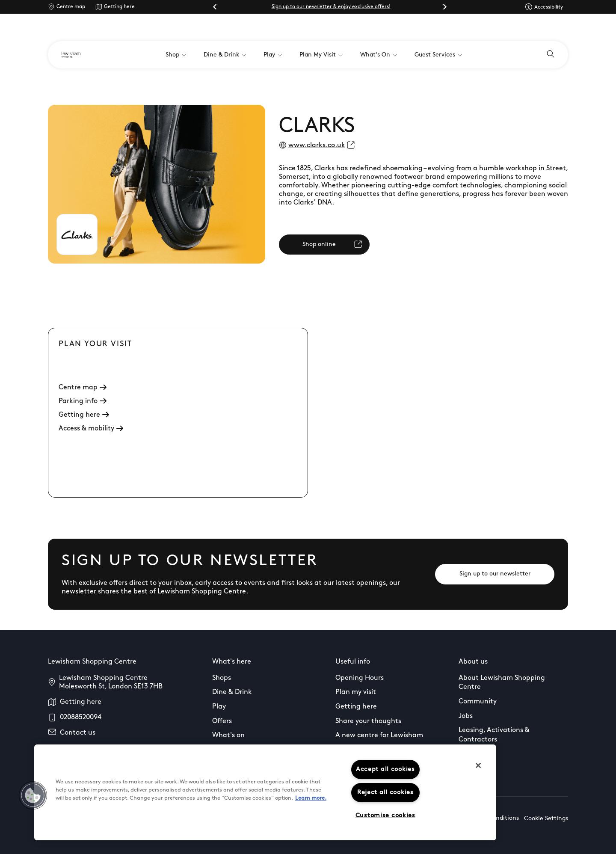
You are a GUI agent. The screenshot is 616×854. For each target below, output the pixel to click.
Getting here (119, 7)
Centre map (71, 7)
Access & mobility (91, 429)
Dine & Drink (232, 692)
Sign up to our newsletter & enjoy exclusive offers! (331, 7)
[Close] (478, 765)
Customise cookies (385, 816)
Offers (222, 721)
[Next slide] (444, 7)
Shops (222, 678)
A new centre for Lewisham (379, 735)
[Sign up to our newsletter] (495, 574)
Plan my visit (356, 692)
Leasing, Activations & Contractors (494, 735)
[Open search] (551, 55)
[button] (33, 795)
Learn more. (311, 798)
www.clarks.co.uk (317, 145)
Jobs (466, 716)
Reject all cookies (385, 793)
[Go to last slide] (215, 7)
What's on (228, 735)
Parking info (83, 401)
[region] (265, 792)
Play (219, 707)
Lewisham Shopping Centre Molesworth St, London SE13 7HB (111, 682)
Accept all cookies (385, 769)
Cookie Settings (546, 819)
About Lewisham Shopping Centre (502, 683)
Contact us (78, 733)
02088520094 (81, 718)
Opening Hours (360, 678)
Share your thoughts (368, 721)
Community (478, 702)
